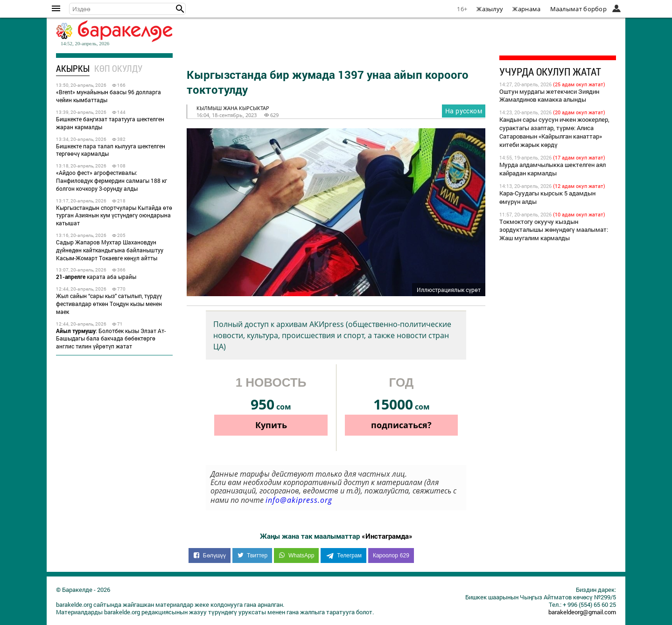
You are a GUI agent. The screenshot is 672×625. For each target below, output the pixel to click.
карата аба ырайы (96, 277)
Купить (271, 425)
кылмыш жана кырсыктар (233, 108)
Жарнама (526, 9)
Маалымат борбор (579, 9)
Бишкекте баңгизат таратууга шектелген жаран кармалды (110, 123)
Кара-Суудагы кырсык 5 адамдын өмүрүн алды (547, 197)
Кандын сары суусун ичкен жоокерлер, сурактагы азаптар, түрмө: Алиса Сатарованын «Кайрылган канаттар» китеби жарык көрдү (554, 132)
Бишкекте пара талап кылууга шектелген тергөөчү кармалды (111, 150)
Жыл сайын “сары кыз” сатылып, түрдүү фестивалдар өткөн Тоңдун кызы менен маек (109, 304)
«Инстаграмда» (387, 536)
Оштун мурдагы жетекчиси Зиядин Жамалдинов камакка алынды (549, 96)
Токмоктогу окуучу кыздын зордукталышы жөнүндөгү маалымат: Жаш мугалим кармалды (554, 230)
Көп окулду (118, 68)
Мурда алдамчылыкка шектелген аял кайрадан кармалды (553, 169)
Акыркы (73, 68)
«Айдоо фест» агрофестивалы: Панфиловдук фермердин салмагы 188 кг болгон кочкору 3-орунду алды (112, 181)
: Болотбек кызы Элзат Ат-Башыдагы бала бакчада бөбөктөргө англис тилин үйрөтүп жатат (111, 339)
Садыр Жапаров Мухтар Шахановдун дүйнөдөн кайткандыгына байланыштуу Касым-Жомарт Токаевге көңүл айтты (110, 250)
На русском (464, 111)
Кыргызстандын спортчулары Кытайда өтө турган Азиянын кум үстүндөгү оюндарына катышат (114, 215)
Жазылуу (490, 9)
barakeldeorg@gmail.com (582, 612)
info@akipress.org (299, 500)
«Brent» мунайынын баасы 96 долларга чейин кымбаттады (108, 96)
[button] (180, 9)
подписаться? (401, 425)
